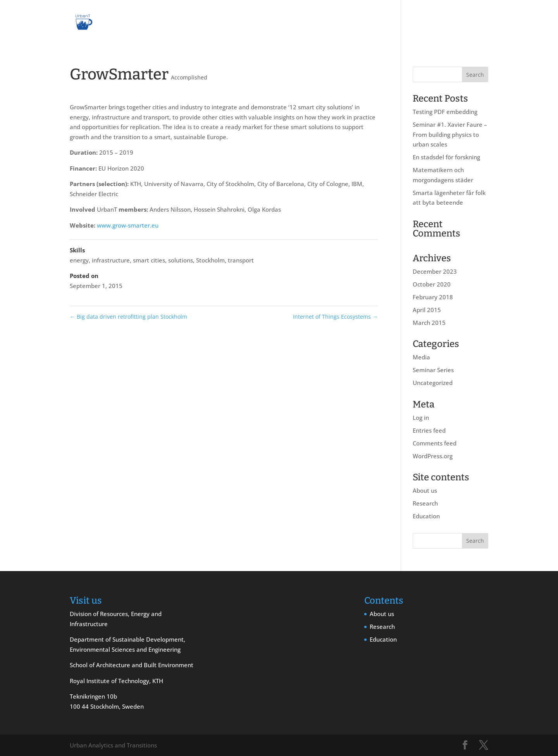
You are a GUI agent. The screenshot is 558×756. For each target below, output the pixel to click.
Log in (421, 418)
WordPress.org (433, 456)
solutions (181, 260)
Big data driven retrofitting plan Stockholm (128, 317)
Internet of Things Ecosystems (335, 317)
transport (241, 260)
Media (421, 357)
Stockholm (210, 260)
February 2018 (433, 297)
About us (383, 23)
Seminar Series (433, 370)
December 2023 (435, 271)
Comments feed (435, 443)
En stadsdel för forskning (446, 157)
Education (458, 23)
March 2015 (429, 323)
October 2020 (432, 284)
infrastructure (111, 260)
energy (79, 260)
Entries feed (429, 430)
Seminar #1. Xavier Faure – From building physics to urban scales (450, 134)
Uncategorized (433, 383)
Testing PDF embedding (445, 112)
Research (420, 23)
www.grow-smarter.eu (128, 225)
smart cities (149, 260)
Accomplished (189, 77)
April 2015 (427, 310)
